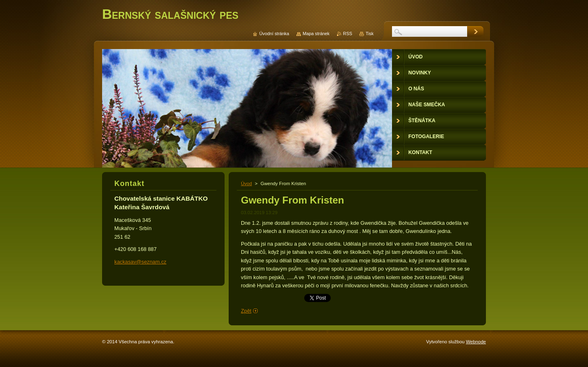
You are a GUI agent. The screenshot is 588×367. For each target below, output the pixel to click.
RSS (347, 34)
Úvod (246, 183)
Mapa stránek (316, 34)
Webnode (476, 342)
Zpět (246, 311)
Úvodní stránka (274, 34)
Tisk (370, 34)
